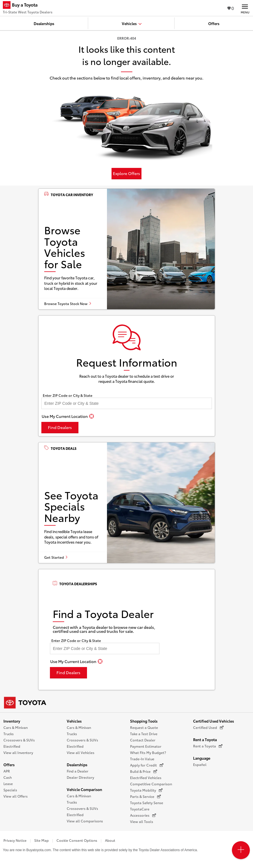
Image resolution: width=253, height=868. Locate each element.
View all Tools (142, 821)
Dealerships (77, 765)
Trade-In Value (142, 759)
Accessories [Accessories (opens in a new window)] (143, 815)
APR (7, 771)
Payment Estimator (146, 746)
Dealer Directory (80, 777)
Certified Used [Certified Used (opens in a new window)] (208, 727)
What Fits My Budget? (148, 752)
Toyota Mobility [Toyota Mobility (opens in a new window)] (146, 790)
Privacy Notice (15, 840)
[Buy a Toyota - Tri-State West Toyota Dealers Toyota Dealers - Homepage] (28, 6)
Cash (8, 777)
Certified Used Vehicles (213, 721)
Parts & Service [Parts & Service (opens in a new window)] (145, 796)
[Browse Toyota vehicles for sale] (127, 249)
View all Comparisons (85, 821)
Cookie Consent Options (77, 840)
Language (202, 758)
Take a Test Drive (144, 734)
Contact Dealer (143, 740)
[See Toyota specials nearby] (127, 503)
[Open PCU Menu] (241, 850)
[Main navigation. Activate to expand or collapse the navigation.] (245, 8)
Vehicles (74, 721)
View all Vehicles (81, 752)
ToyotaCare (140, 809)
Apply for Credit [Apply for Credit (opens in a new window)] (147, 765)
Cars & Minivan (16, 727)
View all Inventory (18, 752)
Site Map (42, 840)
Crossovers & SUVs (19, 740)
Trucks (9, 734)
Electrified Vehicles (146, 777)
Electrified (12, 746)
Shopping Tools (144, 721)
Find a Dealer (78, 771)
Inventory (12, 721)
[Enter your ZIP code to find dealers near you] (127, 403)
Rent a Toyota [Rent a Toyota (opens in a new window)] (208, 746)
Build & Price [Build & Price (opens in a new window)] (144, 771)
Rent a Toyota (205, 739)
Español (200, 764)
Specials (10, 790)
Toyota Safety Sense (147, 803)
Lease (8, 783)
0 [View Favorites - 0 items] (231, 8)
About (110, 840)
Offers (9, 765)
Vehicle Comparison (84, 789)
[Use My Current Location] (68, 416)
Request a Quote (144, 727)
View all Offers (16, 796)
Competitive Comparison (151, 784)
